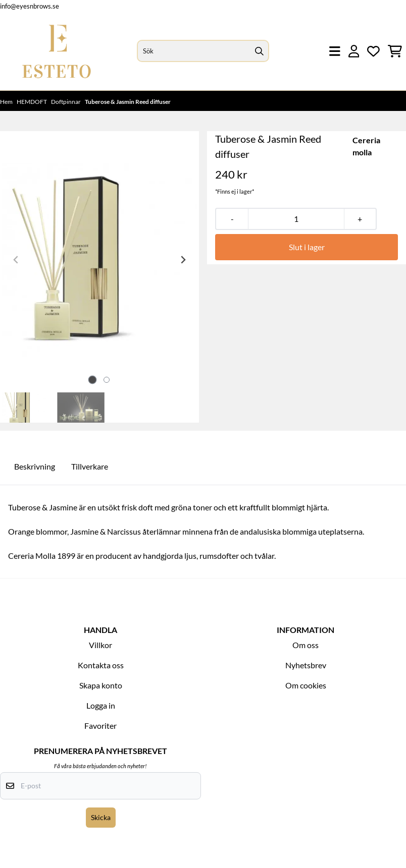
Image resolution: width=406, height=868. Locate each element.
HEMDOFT (32, 102)
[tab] (93, 380)
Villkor (100, 645)
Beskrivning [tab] (35, 466)
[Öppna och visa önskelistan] (373, 51)
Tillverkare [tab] (90, 466)
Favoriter (100, 726)
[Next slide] (183, 260)
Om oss (306, 645)
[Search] (259, 51)
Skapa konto (101, 685)
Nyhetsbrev (306, 665)
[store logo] (57, 51)
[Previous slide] (16, 260)
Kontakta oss (101, 665)
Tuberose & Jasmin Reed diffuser (128, 102)
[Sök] (203, 51)
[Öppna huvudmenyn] (335, 51)
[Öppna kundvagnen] (395, 51)
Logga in (101, 705)
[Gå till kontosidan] (354, 51)
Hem (7, 102)
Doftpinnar (66, 102)
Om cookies (306, 685)
